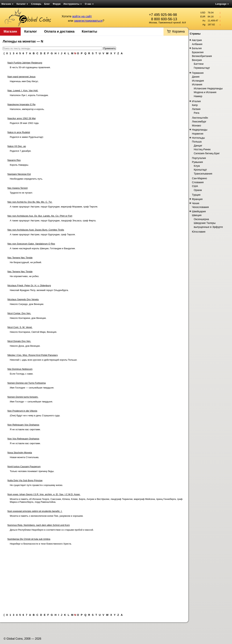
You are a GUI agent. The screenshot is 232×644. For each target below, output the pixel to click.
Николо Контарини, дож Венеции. (28, 318)
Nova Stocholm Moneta (20, 453)
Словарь (36, 4)
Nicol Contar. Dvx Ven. (19, 313)
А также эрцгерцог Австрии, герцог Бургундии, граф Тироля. (43, 234)
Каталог (22, 4)
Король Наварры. (19, 165)
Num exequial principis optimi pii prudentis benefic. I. (35, 511)
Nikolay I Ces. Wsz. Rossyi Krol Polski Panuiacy (33, 355)
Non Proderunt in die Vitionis (22, 411)
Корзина (178, 31)
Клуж (197, 166)
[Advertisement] (94, 578)
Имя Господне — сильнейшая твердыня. (32, 388)
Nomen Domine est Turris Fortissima (27, 383)
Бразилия (198, 52)
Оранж (198, 190)
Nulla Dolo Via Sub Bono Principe (25, 480)
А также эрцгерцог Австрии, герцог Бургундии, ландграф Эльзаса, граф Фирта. (53, 221)
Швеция (197, 215)
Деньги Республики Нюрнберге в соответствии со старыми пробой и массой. (52, 530)
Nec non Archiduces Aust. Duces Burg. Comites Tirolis (36, 230)
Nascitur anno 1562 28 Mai (21, 118)
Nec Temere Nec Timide (20, 258)
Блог (47, 4)
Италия (196, 101)
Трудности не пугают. (21, 193)
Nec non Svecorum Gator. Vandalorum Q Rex (31, 244)
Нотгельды (198, 138)
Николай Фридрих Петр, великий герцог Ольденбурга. (39, 290)
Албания (197, 44)
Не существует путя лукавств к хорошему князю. (36, 485)
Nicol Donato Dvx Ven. (19, 341)
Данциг (198, 146)
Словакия (198, 182)
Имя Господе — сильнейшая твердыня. (31, 402)
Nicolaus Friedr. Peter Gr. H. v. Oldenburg (29, 285)
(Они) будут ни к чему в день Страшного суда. (35, 415)
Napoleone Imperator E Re (21, 104)
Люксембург (199, 122)
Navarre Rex (14, 160)
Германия (198, 73)
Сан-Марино (199, 178)
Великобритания (202, 56)
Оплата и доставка (59, 31)
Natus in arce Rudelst (19, 132)
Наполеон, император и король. (27, 109)
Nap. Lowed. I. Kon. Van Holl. (23, 91)
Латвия (196, 109)
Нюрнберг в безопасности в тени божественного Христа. (41, 544)
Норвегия (198, 134)
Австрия (197, 40)
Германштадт (202, 68)
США (195, 186)
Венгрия (197, 60)
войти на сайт (82, 16)
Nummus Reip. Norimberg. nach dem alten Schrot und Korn (39, 525)
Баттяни (199, 64)
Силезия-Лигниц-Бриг (207, 153)
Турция (196, 195)
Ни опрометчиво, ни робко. (25, 276)
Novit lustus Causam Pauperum (24, 466)
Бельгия (197, 48)
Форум (57, 4)
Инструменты (73, 4)
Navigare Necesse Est (19, 174)
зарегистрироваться (88, 21)
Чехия (196, 203)
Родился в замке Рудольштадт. (27, 137)
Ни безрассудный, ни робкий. (26, 262)
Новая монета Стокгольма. (24, 457)
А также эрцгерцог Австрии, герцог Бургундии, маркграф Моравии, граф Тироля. (54, 207)
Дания (196, 77)
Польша (197, 142)
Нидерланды (200, 130)
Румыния (197, 162)
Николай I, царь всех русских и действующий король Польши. (43, 360)
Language (222, 4)
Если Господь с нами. (22, 374)
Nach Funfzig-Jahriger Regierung (25, 63)
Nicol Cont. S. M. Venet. (20, 327)
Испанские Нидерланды (208, 88)
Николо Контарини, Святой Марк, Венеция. (33, 332)
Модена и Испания (205, 92)
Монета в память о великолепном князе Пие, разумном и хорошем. (47, 516)
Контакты (89, 31)
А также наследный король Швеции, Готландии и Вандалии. (43, 248)
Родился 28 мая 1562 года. (24, 123)
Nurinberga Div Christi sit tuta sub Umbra (29, 539)
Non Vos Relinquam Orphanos (23, 439)
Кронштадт (200, 170)
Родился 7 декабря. (21, 151)
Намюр (198, 96)
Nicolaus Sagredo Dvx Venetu (23, 299)
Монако (196, 126)
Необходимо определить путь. (26, 179)
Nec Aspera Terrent (17, 188)
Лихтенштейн (200, 118)
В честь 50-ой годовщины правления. (30, 67)
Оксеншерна (201, 219)
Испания (197, 84)
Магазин (8, 4)
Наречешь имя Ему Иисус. (24, 81)
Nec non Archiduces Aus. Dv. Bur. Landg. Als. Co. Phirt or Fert (40, 216)
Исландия (198, 81)
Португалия (199, 158)
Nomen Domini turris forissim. (23, 397)
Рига (196, 113)
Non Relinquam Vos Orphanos (23, 425)
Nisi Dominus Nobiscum (20, 369)
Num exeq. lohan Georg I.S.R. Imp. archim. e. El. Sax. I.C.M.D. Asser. (44, 494)
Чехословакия (200, 207)
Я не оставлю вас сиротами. (25, 429)
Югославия (199, 232)
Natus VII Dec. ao (17, 146)
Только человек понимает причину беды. (32, 471)
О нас (89, 4)
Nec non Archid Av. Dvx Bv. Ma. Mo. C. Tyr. (30, 202)
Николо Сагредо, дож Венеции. (27, 304)
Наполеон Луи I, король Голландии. (29, 95)
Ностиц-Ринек (202, 149)
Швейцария (199, 211)
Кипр (195, 105)
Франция (197, 199)
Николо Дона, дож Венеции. (25, 346)
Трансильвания (203, 174)
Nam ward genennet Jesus (21, 77)
